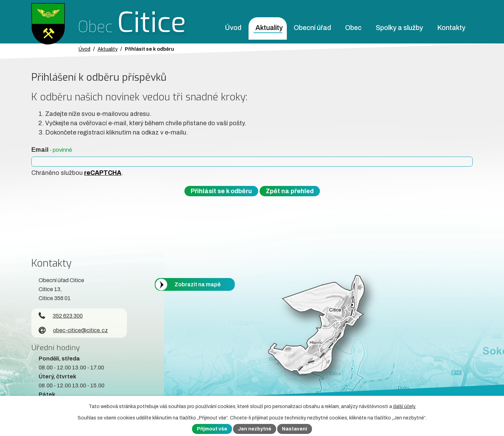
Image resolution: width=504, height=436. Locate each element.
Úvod (233, 28)
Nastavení (295, 429)
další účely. (404, 407)
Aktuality (269, 28)
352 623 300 (61, 316)
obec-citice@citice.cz (73, 330)
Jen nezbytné (255, 429)
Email (52, 150)
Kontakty (451, 28)
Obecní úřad (312, 28)
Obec (353, 28)
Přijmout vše (212, 429)
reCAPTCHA (103, 173)
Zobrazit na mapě (198, 284)
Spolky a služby (399, 28)
